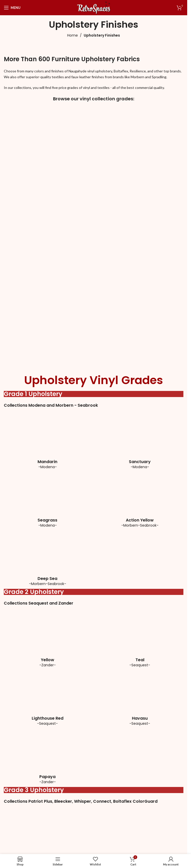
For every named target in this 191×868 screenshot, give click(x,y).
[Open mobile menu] (12, 8)
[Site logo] (94, 7)
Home (73, 35)
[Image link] (42, 147)
